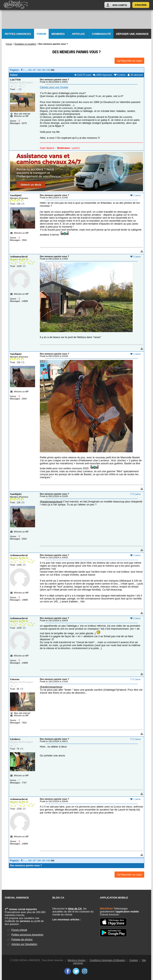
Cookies (134, 960)
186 (30, 70)
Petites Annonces (18, 34)
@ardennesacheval (51, 502)
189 (43, 70)
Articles (78, 34)
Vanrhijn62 (16, 195)
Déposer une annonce (132, 34)
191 (53, 70)
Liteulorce (15, 739)
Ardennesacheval (19, 257)
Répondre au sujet (129, 61)
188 (39, 70)
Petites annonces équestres (27, 935)
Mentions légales (76, 960)
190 (48, 70)
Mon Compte (120, 5)
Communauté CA (101, 36)
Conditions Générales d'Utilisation (107, 960)
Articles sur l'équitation (24, 944)
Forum (41, 34)
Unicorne (15, 679)
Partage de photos (22, 939)
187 (34, 70)
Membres (58, 34)
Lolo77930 (15, 80)
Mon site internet (20, 114)
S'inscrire (141, 5)
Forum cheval (19, 930)
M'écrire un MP (21, 116)
